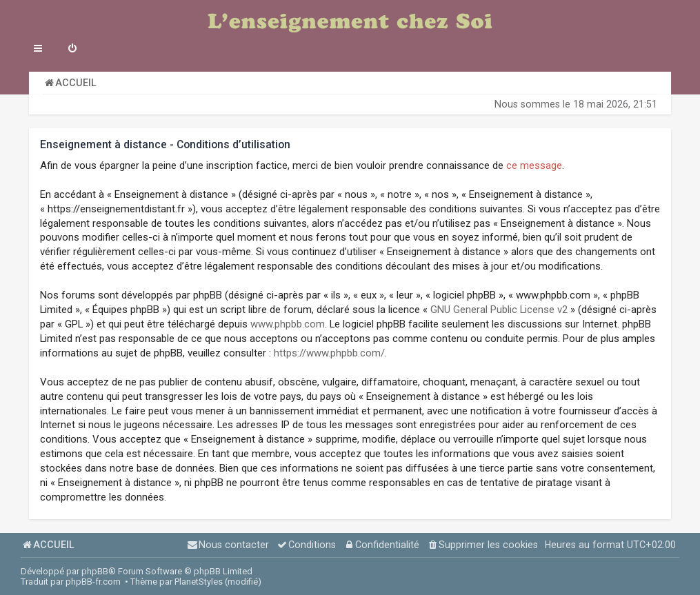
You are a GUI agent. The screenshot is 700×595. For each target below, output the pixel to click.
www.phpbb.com (288, 324)
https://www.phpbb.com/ (329, 353)
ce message (534, 165)
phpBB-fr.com (93, 582)
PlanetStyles (199, 582)
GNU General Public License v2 (499, 310)
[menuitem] (72, 50)
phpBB (95, 571)
